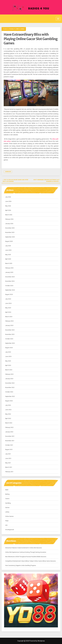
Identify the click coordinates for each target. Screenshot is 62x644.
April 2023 (8, 365)
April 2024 (8, 312)
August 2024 (9, 294)
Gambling (8, 172)
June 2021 (8, 458)
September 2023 (10, 343)
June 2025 (8, 250)
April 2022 (8, 419)
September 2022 (10, 396)
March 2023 (9, 370)
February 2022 (9, 427)
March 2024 (9, 317)
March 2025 (9, 263)
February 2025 (9, 268)
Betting (7, 494)
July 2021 (8, 454)
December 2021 (10, 436)
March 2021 (9, 467)
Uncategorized (10, 530)
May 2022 (8, 414)
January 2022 (9, 432)
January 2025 (9, 272)
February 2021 (9, 472)
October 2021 (9, 445)
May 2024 (8, 308)
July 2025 (8, 246)
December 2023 (10, 330)
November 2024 (10, 281)
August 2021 (9, 450)
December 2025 (10, 228)
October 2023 (9, 339)
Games (7, 508)
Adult (7, 490)
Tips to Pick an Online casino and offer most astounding (15, 181)
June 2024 (8, 303)
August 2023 (9, 348)
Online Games (9, 516)
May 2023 (8, 361)
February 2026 (9, 219)
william (22, 29)
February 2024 (9, 321)
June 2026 (8, 201)
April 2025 (8, 259)
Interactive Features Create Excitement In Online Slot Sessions (24, 548)
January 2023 (9, 379)
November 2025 (10, 232)
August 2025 (9, 241)
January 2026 (9, 224)
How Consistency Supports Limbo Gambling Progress (21, 565)
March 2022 (9, 423)
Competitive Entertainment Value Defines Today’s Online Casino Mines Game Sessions (31, 561)
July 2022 (8, 405)
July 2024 (8, 299)
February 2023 (9, 374)
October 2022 (9, 392)
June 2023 (8, 356)
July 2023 (8, 352)
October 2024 (9, 286)
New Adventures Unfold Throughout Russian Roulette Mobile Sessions (26, 557)
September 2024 (10, 290)
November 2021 (10, 441)
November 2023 (10, 334)
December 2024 (10, 277)
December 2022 (10, 383)
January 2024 (9, 325)
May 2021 (8, 463)
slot (6, 525)
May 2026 (8, 206)
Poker (7, 521)
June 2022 (8, 410)
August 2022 (9, 401)
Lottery (7, 512)
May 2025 (8, 255)
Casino (7, 499)
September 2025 (10, 237)
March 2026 (9, 215)
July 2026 (8, 197)
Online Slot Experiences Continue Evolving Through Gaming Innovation (26, 552)
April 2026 (8, 210)
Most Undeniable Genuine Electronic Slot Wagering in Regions (46, 181)
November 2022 (10, 387)
